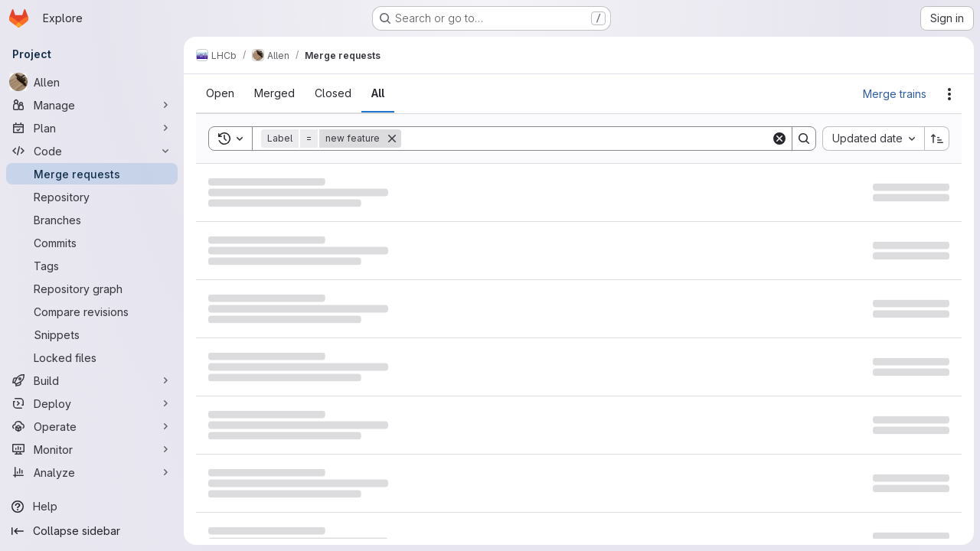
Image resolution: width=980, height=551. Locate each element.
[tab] (220, 93)
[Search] (586, 139)
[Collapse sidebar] (92, 531)
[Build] (92, 380)
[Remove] (392, 139)
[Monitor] (92, 449)
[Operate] (92, 426)
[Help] (92, 507)
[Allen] (92, 82)
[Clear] (779, 139)
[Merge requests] (92, 174)
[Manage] (92, 105)
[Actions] (949, 94)
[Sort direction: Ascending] (937, 139)
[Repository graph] (92, 289)
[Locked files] (92, 357)
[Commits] (92, 243)
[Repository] (92, 197)
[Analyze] (92, 472)
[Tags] (92, 266)
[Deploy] (92, 403)
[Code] (92, 151)
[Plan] (92, 128)
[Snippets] (92, 334)
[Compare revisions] (92, 311)
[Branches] (92, 220)
